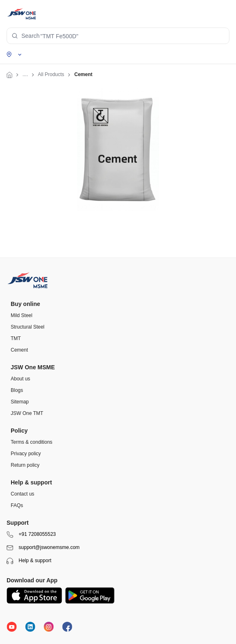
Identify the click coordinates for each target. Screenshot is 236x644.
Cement (19, 350)
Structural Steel (28, 327)
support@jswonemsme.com (43, 548)
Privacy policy (26, 454)
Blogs (17, 390)
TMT (16, 338)
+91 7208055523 (31, 535)
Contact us (22, 494)
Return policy (25, 465)
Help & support (29, 561)
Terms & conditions (31, 442)
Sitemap (20, 402)
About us (20, 379)
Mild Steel (22, 315)
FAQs (17, 505)
